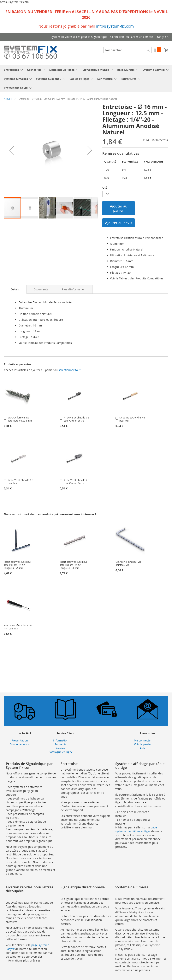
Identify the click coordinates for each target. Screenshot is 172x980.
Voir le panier (143, 744)
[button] (163, 37)
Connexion (117, 37)
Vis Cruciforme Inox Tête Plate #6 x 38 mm (20, 419)
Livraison (61, 748)
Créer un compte (142, 37)
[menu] (86, 79)
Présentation (20, 740)
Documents (41, 289)
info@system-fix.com (115, 26)
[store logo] (30, 53)
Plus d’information (74, 289)
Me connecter (143, 740)
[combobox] (128, 50)
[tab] (15, 289)
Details (15, 289)
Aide (143, 748)
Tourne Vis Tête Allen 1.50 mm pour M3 (18, 627)
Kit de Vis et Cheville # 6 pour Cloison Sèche (76, 419)
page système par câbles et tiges (136, 829)
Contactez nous (20, 744)
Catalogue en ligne (61, 752)
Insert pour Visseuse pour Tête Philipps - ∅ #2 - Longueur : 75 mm (18, 565)
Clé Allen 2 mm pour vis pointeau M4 (128, 563)
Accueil (8, 99)
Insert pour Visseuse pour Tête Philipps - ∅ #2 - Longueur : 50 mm (74, 565)
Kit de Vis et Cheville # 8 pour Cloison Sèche (76, 482)
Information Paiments (61, 742)
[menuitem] (12, 70)
